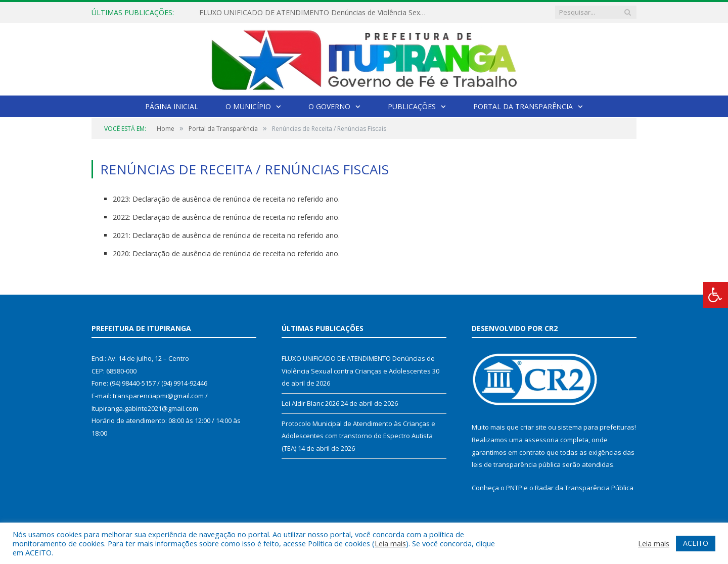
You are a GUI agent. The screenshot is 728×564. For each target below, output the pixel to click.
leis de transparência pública (516, 464)
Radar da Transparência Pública (584, 488)
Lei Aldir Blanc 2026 (310, 403)
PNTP (514, 488)
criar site (533, 427)
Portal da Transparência (523, 106)
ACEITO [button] (696, 543)
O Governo (329, 106)
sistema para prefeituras (596, 427)
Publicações (412, 106)
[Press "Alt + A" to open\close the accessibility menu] (716, 295)
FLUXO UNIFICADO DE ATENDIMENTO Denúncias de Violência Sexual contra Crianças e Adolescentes (315, 13)
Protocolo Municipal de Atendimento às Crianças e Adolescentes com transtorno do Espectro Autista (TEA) (358, 436)
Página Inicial (172, 106)
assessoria (541, 440)
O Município (248, 106)
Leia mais (390, 543)
